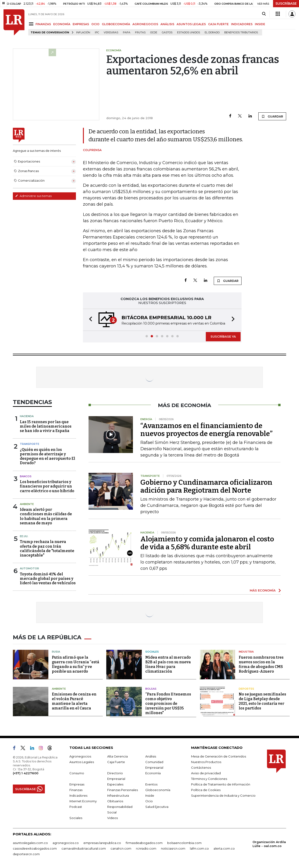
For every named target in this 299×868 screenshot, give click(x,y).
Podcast (76, 807)
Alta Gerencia (117, 756)
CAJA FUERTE (218, 24)
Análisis (151, 756)
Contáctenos (201, 768)
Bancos (26, 476)
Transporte (30, 444)
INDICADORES (242, 24)
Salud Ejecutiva (157, 807)
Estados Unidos (189, 33)
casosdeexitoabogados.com (35, 848)
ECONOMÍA (62, 24)
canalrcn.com (121, 848)
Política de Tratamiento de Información (221, 784)
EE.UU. (24, 536)
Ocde (154, 33)
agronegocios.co (66, 843)
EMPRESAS (81, 24)
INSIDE (260, 24)
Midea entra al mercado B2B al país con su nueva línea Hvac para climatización (168, 664)
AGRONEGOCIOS (145, 24)
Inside (150, 795)
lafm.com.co (199, 848)
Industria (246, 652)
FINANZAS (43, 24)
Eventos (151, 784)
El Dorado (212, 33)
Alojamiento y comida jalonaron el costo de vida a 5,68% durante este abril (207, 543)
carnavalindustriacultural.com (84, 848)
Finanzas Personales (123, 790)
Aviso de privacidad (206, 773)
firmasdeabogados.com (144, 843)
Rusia (56, 652)
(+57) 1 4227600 (26, 773)
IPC (97, 33)
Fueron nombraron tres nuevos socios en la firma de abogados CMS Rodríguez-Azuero (261, 664)
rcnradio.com (146, 848)
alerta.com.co (224, 848)
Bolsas (151, 689)
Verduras (111, 33)
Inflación (83, 33)
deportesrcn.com (26, 854)
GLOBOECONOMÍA (116, 24)
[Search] (264, 14)
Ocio (149, 801)
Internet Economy (83, 801)
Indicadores (78, 795)
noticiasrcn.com (173, 848)
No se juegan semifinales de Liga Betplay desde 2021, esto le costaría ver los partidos (262, 701)
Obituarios (115, 801)
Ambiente (27, 504)
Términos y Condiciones (209, 779)
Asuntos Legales (82, 762)
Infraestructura (118, 795)
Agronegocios (80, 756)
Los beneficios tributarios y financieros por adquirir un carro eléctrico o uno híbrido (47, 486)
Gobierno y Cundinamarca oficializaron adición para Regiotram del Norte (206, 486)
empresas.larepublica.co (102, 843)
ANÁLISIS (167, 24)
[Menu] (32, 24)
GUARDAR (272, 116)
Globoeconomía (158, 790)
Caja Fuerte (116, 762)
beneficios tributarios (241, 33)
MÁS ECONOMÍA (263, 590)
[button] (89, 320)
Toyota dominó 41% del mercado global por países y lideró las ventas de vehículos (48, 579)
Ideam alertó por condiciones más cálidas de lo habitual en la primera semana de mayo (46, 516)
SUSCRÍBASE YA (223, 336)
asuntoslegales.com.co (30, 843)
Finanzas (76, 790)
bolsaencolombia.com (184, 843)
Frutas (140, 33)
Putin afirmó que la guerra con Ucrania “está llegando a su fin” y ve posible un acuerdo (76, 664)
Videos (112, 818)
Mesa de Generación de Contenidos (219, 756)
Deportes (246, 689)
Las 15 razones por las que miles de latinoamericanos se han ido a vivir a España (46, 426)
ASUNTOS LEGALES (191, 24)
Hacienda (27, 416)
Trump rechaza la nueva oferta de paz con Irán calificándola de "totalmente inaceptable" (47, 548)
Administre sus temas (33, 196)
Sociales (152, 652)
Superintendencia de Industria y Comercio (223, 795)
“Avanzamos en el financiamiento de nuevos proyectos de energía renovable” (206, 430)
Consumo (77, 773)
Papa (127, 33)
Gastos (167, 33)
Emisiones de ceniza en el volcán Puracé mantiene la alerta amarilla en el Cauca (74, 701)
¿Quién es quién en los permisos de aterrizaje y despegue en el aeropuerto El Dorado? (48, 456)
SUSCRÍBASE (286, 3)
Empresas (77, 784)
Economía (153, 773)
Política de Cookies (206, 790)
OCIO (95, 24)
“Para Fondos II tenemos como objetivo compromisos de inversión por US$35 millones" (168, 704)
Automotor (29, 568)
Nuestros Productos (206, 762)
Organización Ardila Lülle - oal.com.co (269, 844)
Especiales (115, 784)
